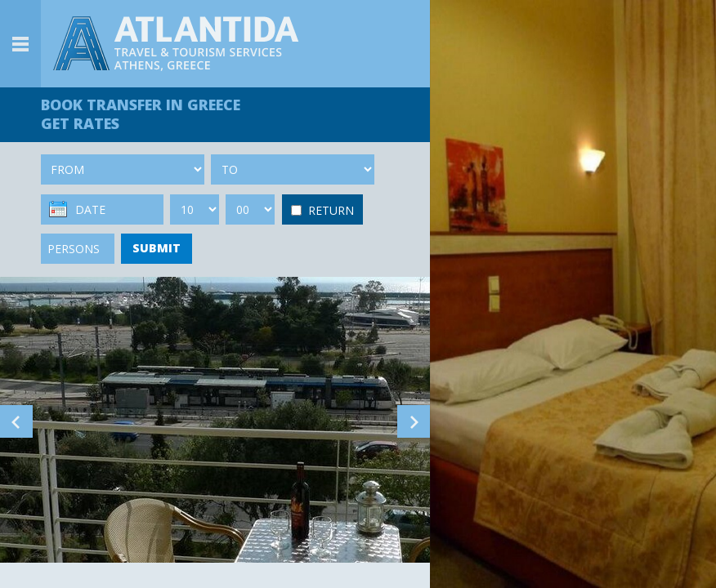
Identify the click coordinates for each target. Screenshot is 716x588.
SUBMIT (157, 248)
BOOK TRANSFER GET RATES (141, 114)
